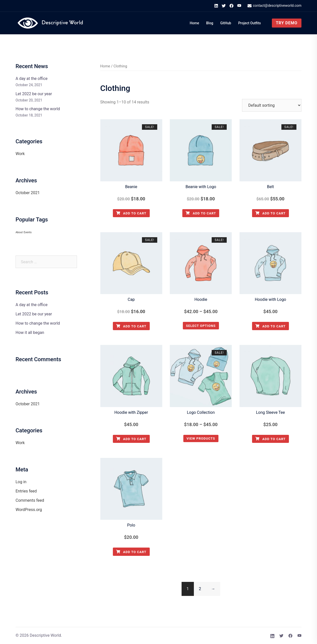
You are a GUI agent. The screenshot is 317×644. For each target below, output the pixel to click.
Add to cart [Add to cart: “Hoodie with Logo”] (270, 326)
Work (20, 154)
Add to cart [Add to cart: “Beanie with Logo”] (201, 213)
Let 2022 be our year (34, 94)
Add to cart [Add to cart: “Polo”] (131, 552)
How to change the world (38, 109)
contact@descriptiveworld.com (274, 6)
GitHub (226, 23)
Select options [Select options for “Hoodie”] (201, 326)
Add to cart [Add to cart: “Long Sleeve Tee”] (270, 439)
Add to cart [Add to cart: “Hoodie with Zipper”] (131, 439)
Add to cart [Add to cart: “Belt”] (270, 213)
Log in (21, 482)
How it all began (30, 333)
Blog (210, 23)
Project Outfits (250, 23)
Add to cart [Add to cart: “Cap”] (131, 326)
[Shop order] (272, 105)
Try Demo (287, 23)
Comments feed (30, 500)
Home (194, 23)
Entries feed (26, 491)
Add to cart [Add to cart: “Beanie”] (131, 213)
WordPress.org (29, 510)
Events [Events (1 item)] (28, 232)
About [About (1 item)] (19, 232)
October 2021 (28, 193)
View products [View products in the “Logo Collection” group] (201, 438)
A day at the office (32, 79)
